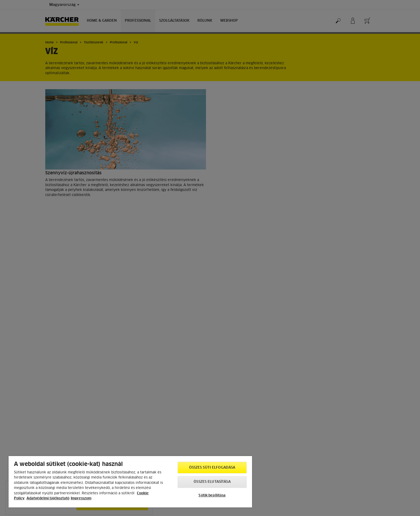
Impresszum (81, 498)
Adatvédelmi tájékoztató (48, 498)
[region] (130, 482)
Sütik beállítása (212, 496)
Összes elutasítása (212, 482)
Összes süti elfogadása (212, 468)
